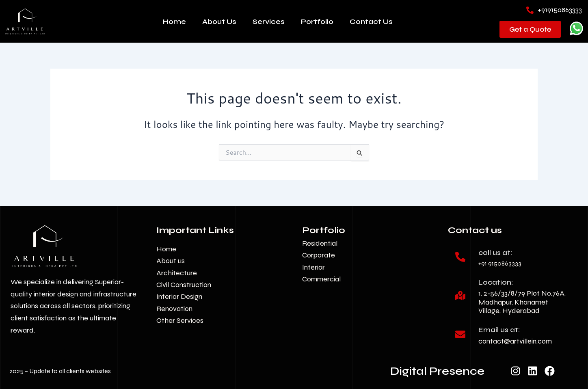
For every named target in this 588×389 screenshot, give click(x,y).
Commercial (321, 279)
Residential (320, 243)
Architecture (177, 273)
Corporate (319, 255)
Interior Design (179, 296)
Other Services (180, 320)
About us (171, 261)
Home (174, 22)
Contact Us (371, 22)
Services (269, 22)
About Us (219, 22)
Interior (313, 267)
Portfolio (317, 22)
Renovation (174, 309)
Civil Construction (184, 285)
